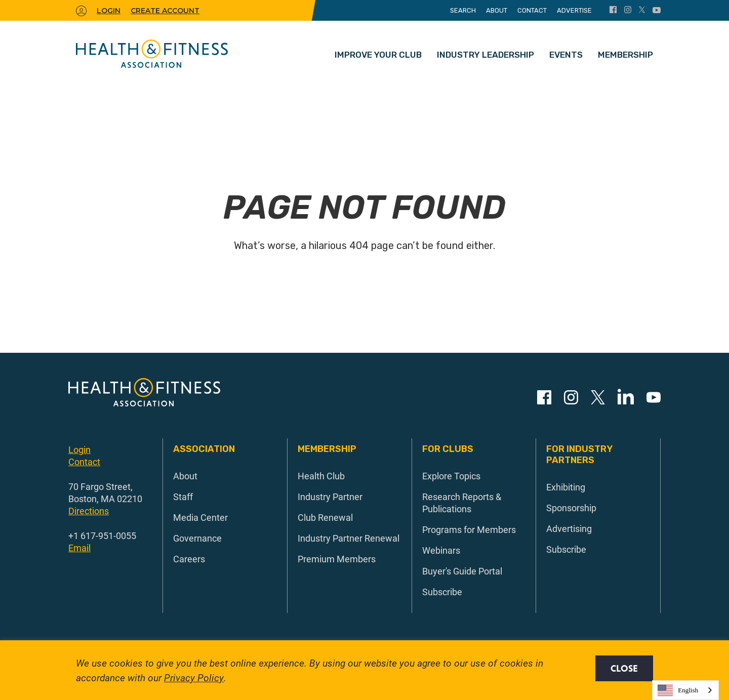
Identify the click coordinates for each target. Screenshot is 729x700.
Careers (189, 559)
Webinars (441, 550)
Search (463, 10)
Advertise (574, 10)
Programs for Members (469, 529)
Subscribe (442, 592)
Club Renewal (325, 517)
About (497, 10)
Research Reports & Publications (462, 503)
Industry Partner (330, 497)
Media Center (200, 517)
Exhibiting (566, 487)
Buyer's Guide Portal (462, 571)
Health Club (321, 476)
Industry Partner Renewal (349, 538)
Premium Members (337, 559)
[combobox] (685, 690)
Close (624, 668)
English (678, 690)
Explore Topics (451, 476)
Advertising (569, 528)
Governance (197, 538)
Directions (89, 511)
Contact (532, 10)
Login (79, 449)
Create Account (165, 11)
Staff (183, 497)
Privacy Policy (194, 677)
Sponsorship (571, 508)
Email (79, 548)
